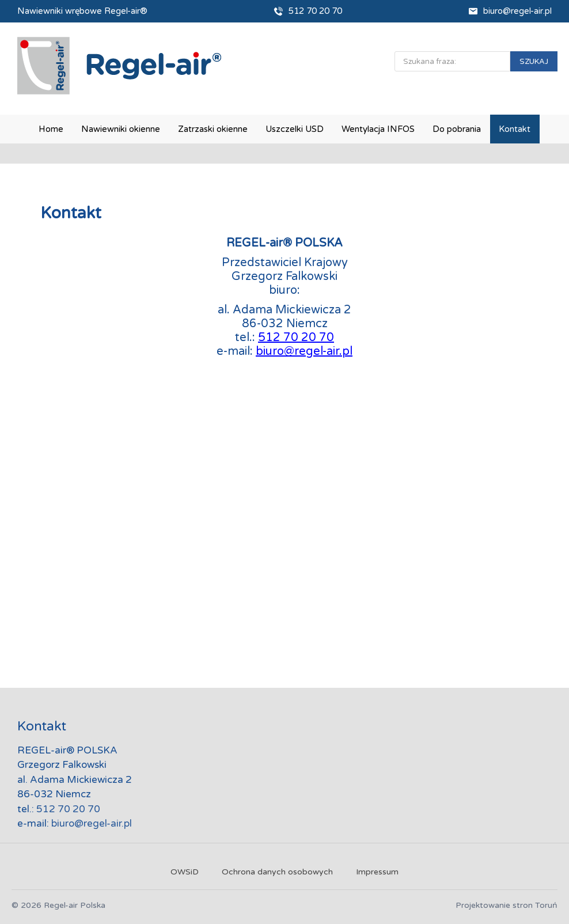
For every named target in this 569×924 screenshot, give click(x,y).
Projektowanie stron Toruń (507, 905)
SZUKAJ (534, 62)
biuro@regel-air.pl (517, 11)
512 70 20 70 (315, 11)
